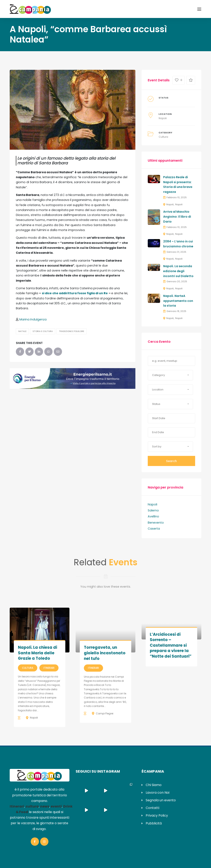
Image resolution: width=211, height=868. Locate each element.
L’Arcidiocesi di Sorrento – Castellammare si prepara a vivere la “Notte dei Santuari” (171, 645)
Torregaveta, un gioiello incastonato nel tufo (105, 653)
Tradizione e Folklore (72, 331)
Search (171, 461)
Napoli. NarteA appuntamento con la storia (178, 301)
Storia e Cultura (43, 331)
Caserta (154, 529)
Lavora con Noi (158, 793)
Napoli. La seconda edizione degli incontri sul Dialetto (178, 271)
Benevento (156, 523)
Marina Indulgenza (33, 319)
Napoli (163, 118)
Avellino (153, 516)
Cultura (163, 137)
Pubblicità (154, 823)
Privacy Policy (157, 815)
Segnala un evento (161, 800)
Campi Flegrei (105, 713)
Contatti (152, 808)
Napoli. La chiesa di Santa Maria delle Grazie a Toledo (38, 653)
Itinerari (49, 668)
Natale (22, 331)
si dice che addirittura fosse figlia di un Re (75, 293)
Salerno (153, 510)
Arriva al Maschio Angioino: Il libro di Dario (177, 217)
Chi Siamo (154, 785)
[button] (170, 375)
